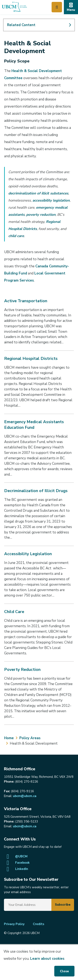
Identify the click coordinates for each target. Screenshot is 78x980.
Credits (39, 924)
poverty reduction (41, 215)
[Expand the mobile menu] (71, 7)
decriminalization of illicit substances (38, 193)
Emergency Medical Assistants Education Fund (34, 425)
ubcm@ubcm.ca (25, 796)
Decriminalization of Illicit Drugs (36, 491)
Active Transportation (26, 301)
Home (9, 738)
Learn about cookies (47, 959)
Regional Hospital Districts (31, 359)
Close (64, 971)
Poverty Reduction (22, 670)
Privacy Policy (14, 924)
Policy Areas (30, 738)
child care (16, 236)
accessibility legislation (51, 200)
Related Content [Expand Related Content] (21, 25)
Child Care (14, 612)
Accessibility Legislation (28, 554)
